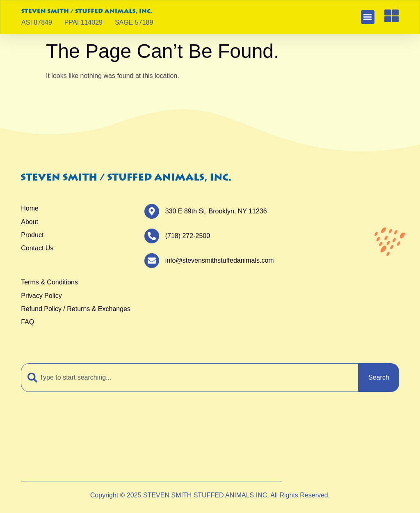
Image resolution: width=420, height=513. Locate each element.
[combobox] (190, 378)
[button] (368, 17)
